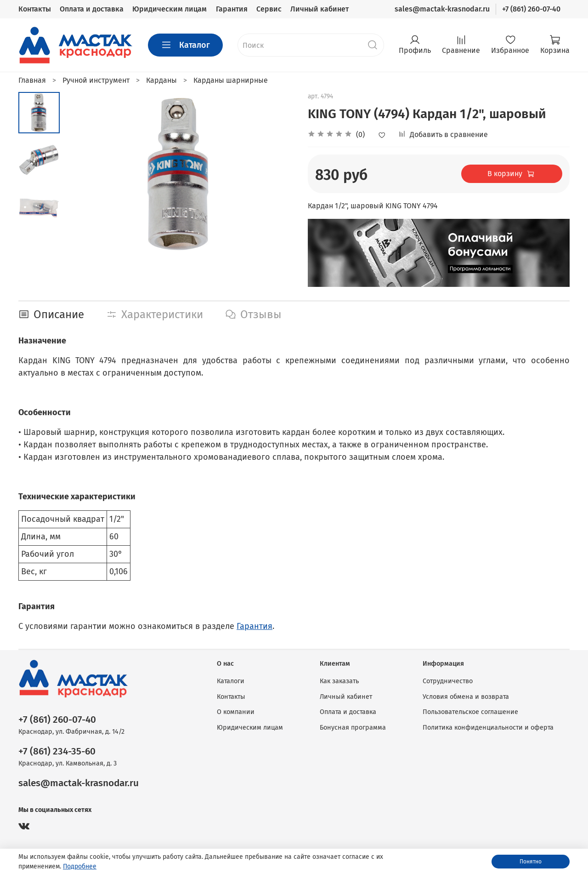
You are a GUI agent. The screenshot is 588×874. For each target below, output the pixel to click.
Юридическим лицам (170, 9)
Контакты (35, 9)
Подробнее (80, 866)
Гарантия (232, 9)
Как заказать (339, 681)
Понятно (531, 862)
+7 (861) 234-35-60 (57, 751)
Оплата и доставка (92, 9)
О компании (236, 712)
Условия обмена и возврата (466, 697)
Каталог (185, 45)
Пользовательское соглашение (470, 712)
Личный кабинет (319, 9)
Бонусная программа (353, 728)
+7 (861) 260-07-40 (531, 9)
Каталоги (231, 681)
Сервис (269, 9)
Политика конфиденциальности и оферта (488, 728)
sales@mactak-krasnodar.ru (442, 9)
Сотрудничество (448, 681)
